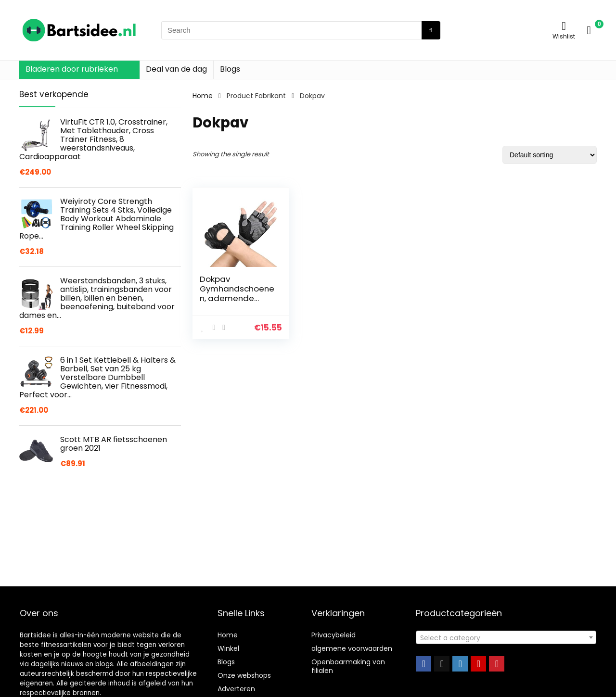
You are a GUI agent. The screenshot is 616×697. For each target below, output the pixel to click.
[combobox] (506, 637)
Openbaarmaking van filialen (348, 666)
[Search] (431, 30)
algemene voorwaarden (352, 648)
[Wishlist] (564, 26)
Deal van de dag (176, 69)
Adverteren (236, 689)
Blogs (230, 69)
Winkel (228, 648)
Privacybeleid (334, 635)
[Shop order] (550, 155)
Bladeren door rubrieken (72, 69)
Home (203, 96)
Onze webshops (244, 675)
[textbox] (506, 638)
